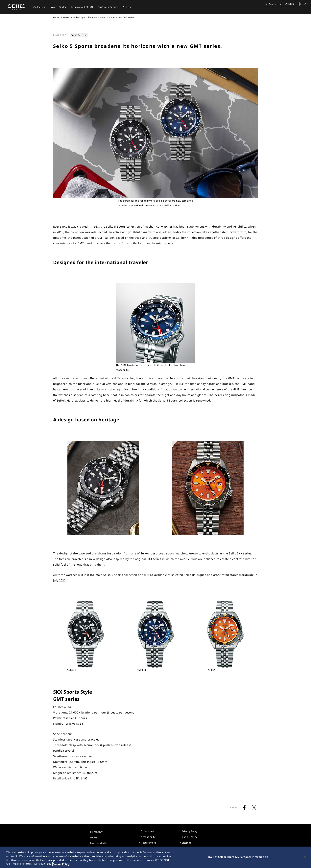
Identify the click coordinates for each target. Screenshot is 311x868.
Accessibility (148, 837)
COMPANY (96, 832)
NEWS (94, 838)
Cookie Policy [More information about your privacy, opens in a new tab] (61, 865)
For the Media (99, 843)
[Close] (305, 858)
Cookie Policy (190, 837)
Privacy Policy (190, 831)
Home (56, 17)
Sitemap (187, 843)
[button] (270, 4)
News (66, 17)
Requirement (148, 843)
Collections (147, 831)
